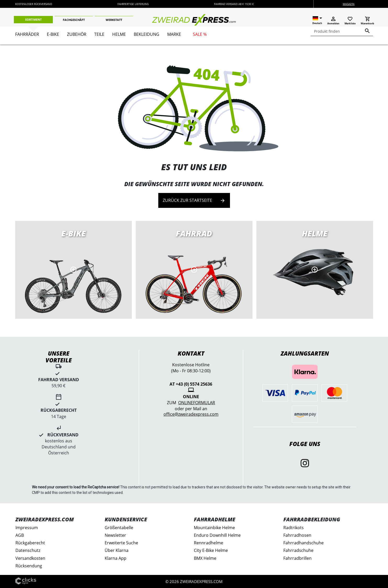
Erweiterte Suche (121, 543)
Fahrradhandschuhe (303, 543)
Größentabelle (119, 528)
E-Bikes (74, 270)
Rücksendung (29, 566)
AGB (20, 535)
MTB (315, 270)
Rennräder (194, 270)
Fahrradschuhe (298, 550)
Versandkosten (30, 558)
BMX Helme (205, 558)
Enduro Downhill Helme (217, 535)
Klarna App (116, 558)
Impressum (27, 528)
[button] (317, 20)
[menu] (192, 35)
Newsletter (115, 535)
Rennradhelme (209, 543)
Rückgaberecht (30, 543)
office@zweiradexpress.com (191, 414)
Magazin (349, 4)
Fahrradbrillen (297, 558)
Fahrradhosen (297, 535)
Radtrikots (294, 528)
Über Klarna (117, 550)
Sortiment (33, 19)
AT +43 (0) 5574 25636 (191, 384)
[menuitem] (27, 36)
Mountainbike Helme (214, 528)
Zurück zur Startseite (194, 200)
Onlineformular (197, 403)
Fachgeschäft (74, 20)
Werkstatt (114, 20)
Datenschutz (28, 550)
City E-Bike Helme (211, 550)
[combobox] (342, 31)
